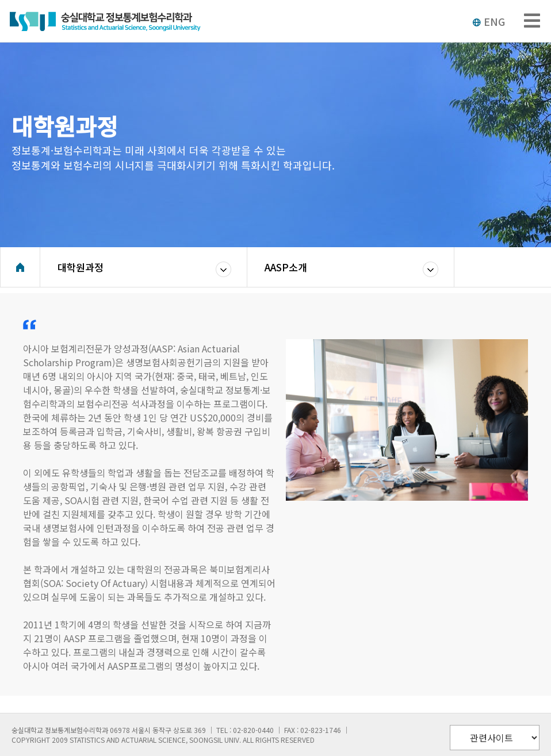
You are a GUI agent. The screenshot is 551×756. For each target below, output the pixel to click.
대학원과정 (81, 267)
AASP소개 (286, 267)
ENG (489, 21)
